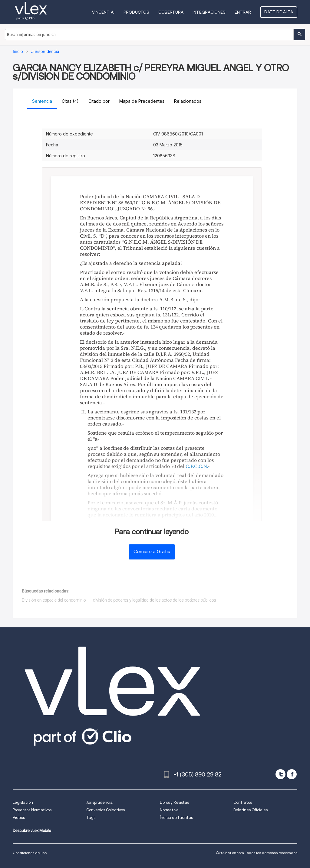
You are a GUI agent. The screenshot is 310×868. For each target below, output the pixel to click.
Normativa (169, 810)
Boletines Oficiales (251, 810)
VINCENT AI (103, 12)
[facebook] (292, 774)
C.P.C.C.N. (197, 466)
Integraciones (209, 12)
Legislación (23, 802)
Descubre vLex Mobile (32, 831)
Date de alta (279, 12)
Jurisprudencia (99, 802)
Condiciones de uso (30, 853)
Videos (19, 818)
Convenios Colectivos (106, 810)
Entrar (243, 12)
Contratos (243, 802)
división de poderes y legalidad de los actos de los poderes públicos (154, 600)
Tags (91, 818)
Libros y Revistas (174, 802)
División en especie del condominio (54, 600)
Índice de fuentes (176, 818)
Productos (136, 12)
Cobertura (171, 12)
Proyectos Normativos (32, 810)
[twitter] (280, 774)
